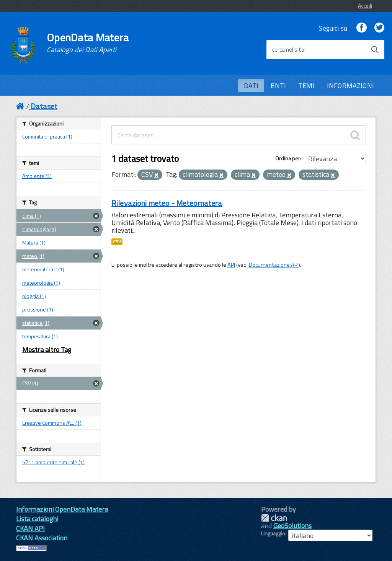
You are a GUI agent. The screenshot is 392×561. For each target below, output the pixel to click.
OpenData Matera (88, 43)
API (231, 265)
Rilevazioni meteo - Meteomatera (167, 203)
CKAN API (30, 528)
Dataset (44, 106)
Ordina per (288, 158)
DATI (251, 86)
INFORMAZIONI (350, 86)
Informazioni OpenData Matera (62, 509)
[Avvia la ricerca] (375, 50)
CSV (117, 242)
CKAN (274, 518)
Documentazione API (274, 265)
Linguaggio (273, 533)
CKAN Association (42, 538)
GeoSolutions (292, 526)
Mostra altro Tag (47, 350)
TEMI (306, 86)
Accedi (365, 6)
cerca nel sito (288, 50)
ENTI (278, 86)
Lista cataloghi (37, 519)
